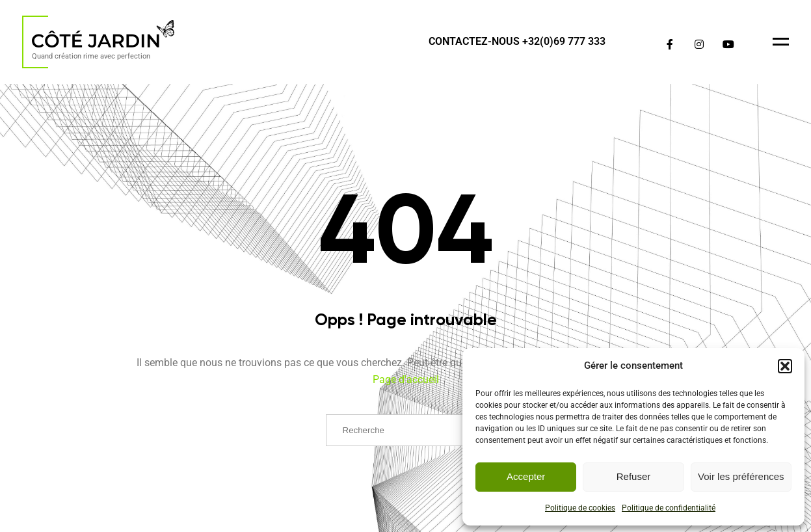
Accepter (526, 476)
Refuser (634, 476)
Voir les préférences (741, 476)
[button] (785, 366)
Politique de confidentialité (669, 508)
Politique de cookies (580, 508)
